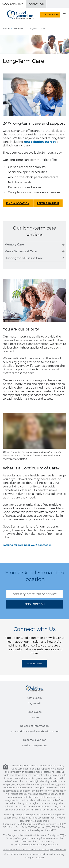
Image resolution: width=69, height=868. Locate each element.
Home (6, 28)
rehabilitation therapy (40, 142)
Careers (35, 718)
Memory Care (34, 245)
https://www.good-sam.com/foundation (37, 845)
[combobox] (34, 594)
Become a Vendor (34, 740)
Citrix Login (35, 698)
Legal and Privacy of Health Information (35, 732)
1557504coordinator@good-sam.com (37, 824)
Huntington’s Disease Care (34, 258)
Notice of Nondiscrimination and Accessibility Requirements (35, 850)
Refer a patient (48, 203)
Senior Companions (35, 746)
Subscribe (34, 663)
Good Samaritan (13, 4)
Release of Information (34, 726)
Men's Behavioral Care (34, 251)
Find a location (18, 203)
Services (19, 28)
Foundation (36, 4)
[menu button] (64, 15)
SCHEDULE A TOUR (50, 15)
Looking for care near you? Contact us (27, 545)
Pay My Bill (34, 704)
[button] (34, 604)
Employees (34, 712)
